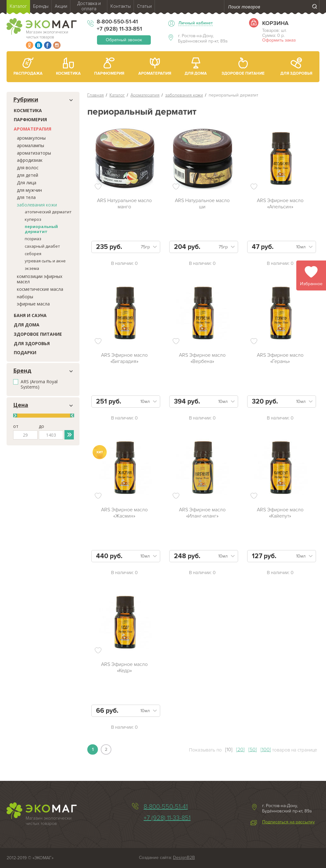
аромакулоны (31, 138)
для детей (28, 175)
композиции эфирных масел (40, 279)
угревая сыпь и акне (45, 261)
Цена (21, 405)
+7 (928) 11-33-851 (119, 29)
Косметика (28, 110)
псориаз (33, 239)
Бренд (22, 371)
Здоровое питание (38, 334)
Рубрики (26, 100)
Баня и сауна (30, 315)
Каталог (117, 95)
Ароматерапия (33, 129)
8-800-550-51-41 (117, 22)
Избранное (311, 284)
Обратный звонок (124, 40)
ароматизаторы (34, 153)
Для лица (27, 183)
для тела (26, 197)
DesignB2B (184, 858)
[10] (229, 750)
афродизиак (30, 160)
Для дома (27, 325)
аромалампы (31, 145)
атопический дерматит (48, 212)
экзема (32, 268)
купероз (33, 219)
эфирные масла (33, 304)
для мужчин (29, 190)
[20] (240, 750)
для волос (28, 168)
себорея (33, 254)
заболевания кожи (37, 205)
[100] (266, 750)
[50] (253, 750)
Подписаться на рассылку (288, 822)
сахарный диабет (42, 246)
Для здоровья (32, 343)
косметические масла (40, 289)
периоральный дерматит (41, 229)
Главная (96, 95)
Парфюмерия (30, 119)
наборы (25, 297)
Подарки (25, 352)
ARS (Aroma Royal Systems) (39, 384)
